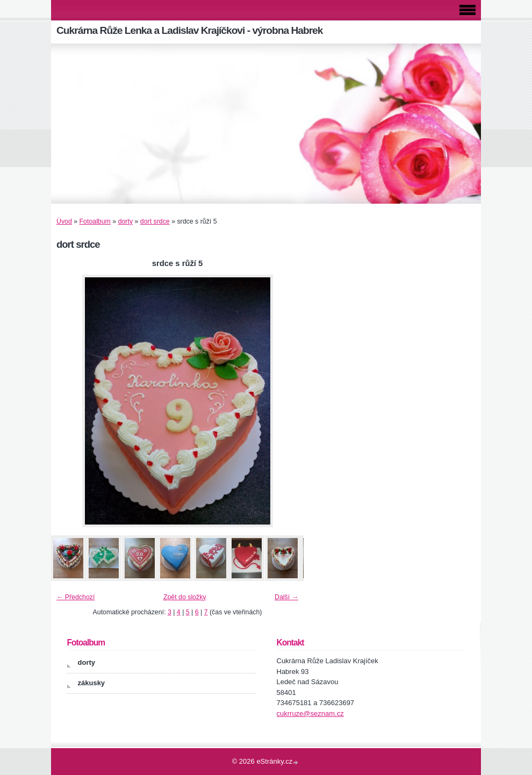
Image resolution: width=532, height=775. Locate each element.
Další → (286, 597)
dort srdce (155, 221)
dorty (125, 221)
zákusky (92, 683)
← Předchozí (76, 597)
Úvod (64, 221)
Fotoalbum (95, 221)
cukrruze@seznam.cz (310, 713)
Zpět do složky (185, 597)
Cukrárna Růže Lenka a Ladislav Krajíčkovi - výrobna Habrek (189, 30)
